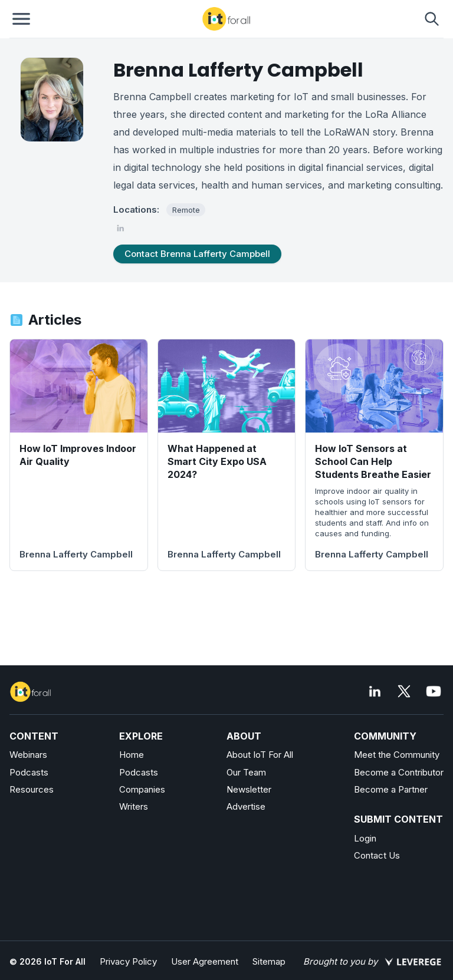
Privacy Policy (128, 961)
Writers (134, 806)
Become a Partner (391, 789)
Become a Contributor (399, 772)
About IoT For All (260, 755)
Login (365, 838)
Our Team (246, 772)
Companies (142, 789)
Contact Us (377, 855)
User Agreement (205, 961)
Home (132, 755)
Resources (32, 789)
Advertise (246, 806)
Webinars (28, 755)
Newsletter (249, 789)
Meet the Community (397, 755)
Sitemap (269, 961)
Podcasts (29, 772)
